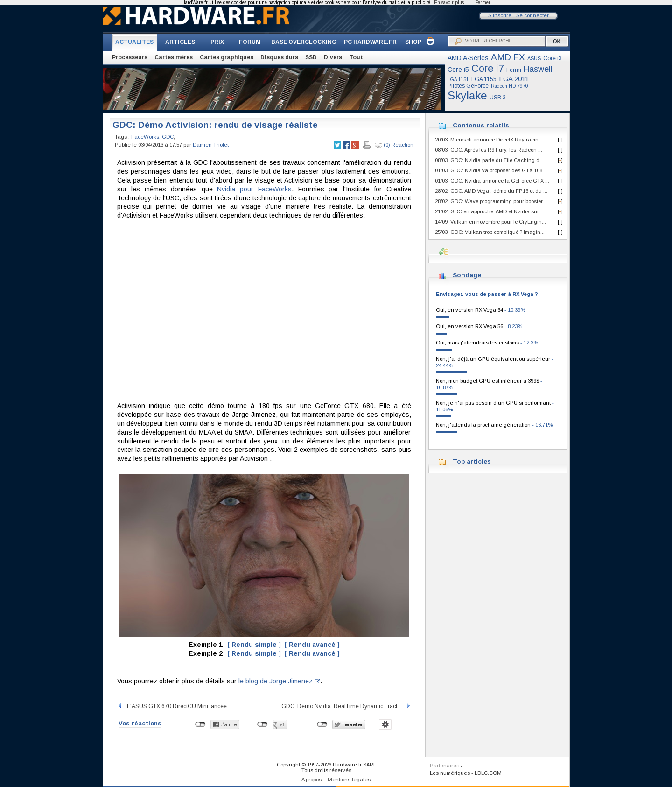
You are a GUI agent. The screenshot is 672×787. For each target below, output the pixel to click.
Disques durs (279, 57)
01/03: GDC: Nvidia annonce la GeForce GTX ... (492, 181)
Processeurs (130, 57)
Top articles (472, 461)
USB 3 (498, 98)
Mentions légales (349, 780)
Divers (333, 57)
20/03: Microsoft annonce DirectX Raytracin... (489, 140)
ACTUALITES (134, 42)
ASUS (534, 58)
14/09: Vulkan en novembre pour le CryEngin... (490, 222)
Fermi (514, 70)
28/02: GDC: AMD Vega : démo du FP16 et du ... (491, 191)
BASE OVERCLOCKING (304, 42)
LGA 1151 (458, 80)
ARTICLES (180, 42)
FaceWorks (145, 137)
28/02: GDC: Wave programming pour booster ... (492, 201)
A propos (311, 780)
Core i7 (488, 68)
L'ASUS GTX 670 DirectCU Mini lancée (172, 706)
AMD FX (508, 57)
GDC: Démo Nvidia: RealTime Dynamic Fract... (346, 706)
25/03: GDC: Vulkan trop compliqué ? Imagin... (490, 232)
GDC (168, 137)
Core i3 (553, 58)
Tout (356, 57)
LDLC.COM (488, 773)
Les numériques (450, 773)
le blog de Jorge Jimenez (279, 681)
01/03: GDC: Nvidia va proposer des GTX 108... (491, 170)
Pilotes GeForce (468, 86)
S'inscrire (500, 15)
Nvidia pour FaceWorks (254, 189)
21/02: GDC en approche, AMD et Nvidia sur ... (490, 211)
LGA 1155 (484, 79)
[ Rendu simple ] (254, 645)
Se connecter (532, 15)
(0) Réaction (394, 145)
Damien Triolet (211, 145)
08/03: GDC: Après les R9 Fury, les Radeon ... (489, 150)
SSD (311, 57)
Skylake (467, 95)
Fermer (483, 3)
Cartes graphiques (227, 57)
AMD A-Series (468, 58)
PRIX (217, 42)
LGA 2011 (514, 79)
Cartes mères (174, 57)
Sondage (467, 275)
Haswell (538, 69)
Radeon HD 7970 (510, 86)
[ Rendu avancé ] (312, 645)
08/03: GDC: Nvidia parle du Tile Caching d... (489, 160)
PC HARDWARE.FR (370, 42)
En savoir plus (449, 3)
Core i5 (458, 70)
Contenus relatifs (481, 125)
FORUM (250, 42)
